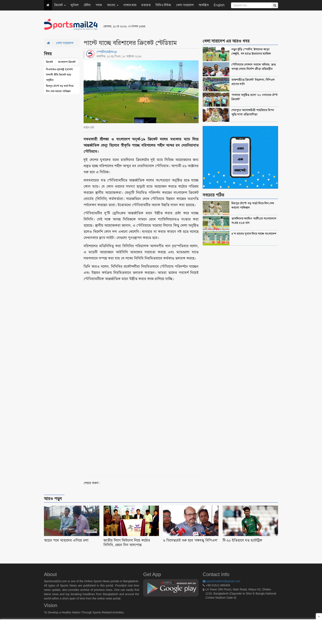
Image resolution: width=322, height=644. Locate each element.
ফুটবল (75, 5)
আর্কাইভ (204, 5)
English (219, 5)
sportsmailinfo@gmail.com (221, 581)
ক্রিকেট (60, 5)
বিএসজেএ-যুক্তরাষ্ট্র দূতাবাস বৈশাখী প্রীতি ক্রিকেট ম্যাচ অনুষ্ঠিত (59, 75)
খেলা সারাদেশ (185, 5)
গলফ (99, 5)
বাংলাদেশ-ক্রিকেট (67, 62)
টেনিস (87, 5)
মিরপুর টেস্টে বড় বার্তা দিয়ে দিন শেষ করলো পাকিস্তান (60, 89)
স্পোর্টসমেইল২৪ (107, 52)
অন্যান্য (113, 5)
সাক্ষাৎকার (130, 5)
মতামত (146, 5)
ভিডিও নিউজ (163, 5)
